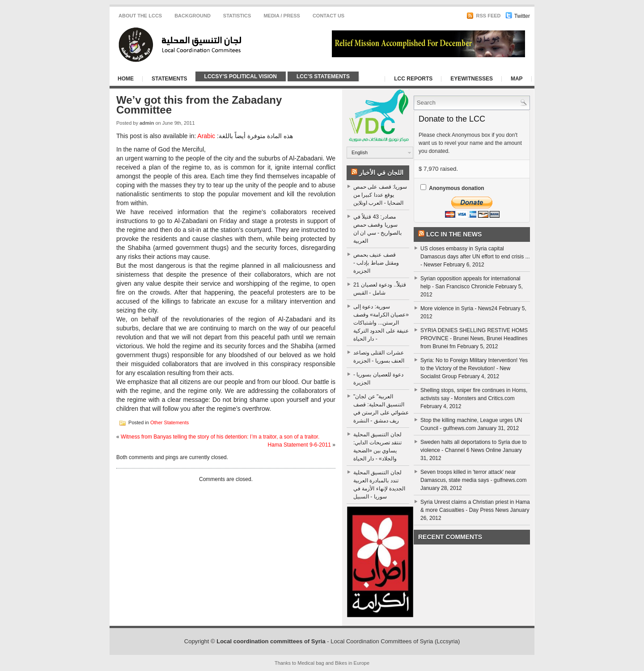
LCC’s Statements (323, 76)
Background (193, 16)
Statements (169, 79)
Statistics (237, 16)
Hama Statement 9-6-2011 (299, 445)
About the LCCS (140, 16)
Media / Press (282, 16)
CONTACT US (328, 16)
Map (517, 79)
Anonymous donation (456, 188)
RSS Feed (483, 16)
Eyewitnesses (472, 79)
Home (126, 79)
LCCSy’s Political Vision (241, 76)
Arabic (206, 136)
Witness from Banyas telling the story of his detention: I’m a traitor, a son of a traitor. (220, 437)
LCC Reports (413, 79)
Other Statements (169, 422)
